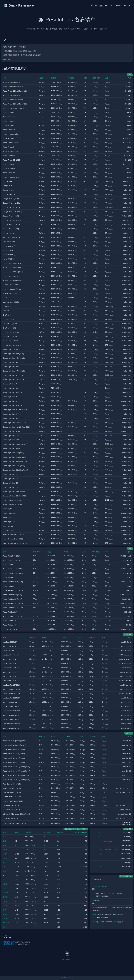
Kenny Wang (69, 978)
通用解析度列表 (10, 942)
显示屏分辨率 (9, 944)
